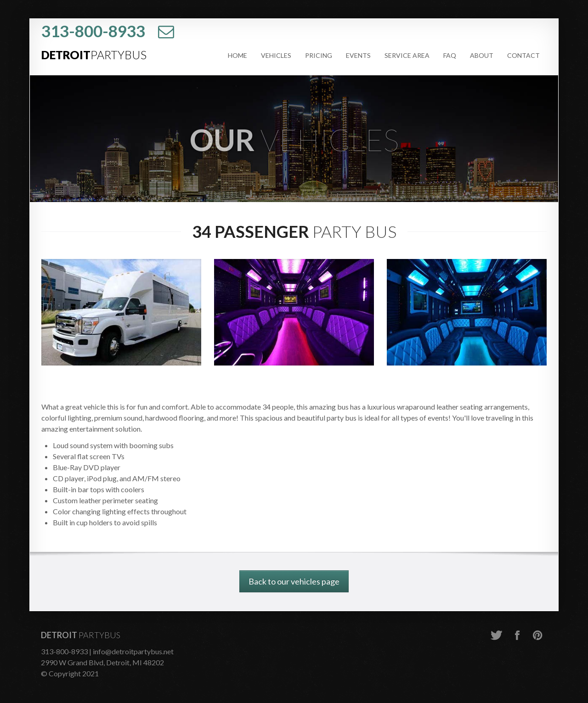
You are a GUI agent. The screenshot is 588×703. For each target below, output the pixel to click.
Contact (523, 55)
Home (237, 55)
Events (358, 55)
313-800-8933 (93, 31)
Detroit (94, 55)
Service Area (407, 55)
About (482, 55)
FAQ (450, 55)
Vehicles (276, 55)
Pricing (319, 55)
